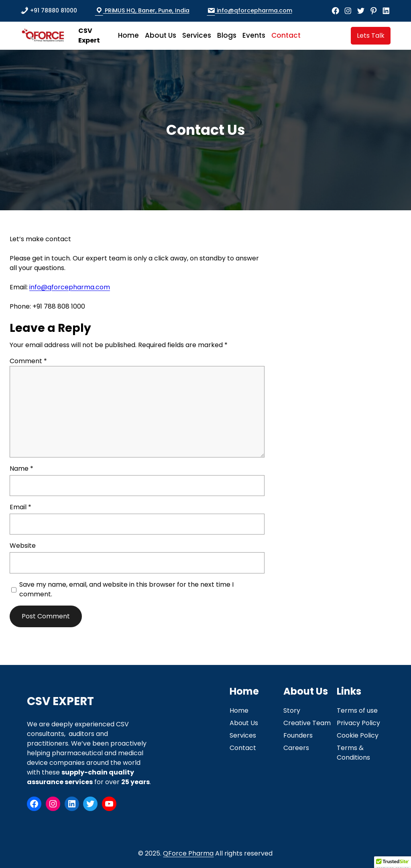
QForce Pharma (188, 853)
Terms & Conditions (353, 753)
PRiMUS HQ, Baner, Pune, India (142, 10)
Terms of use (357, 710)
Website (23, 546)
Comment (28, 361)
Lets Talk (371, 36)
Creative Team (307, 723)
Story (292, 710)
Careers (296, 748)
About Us (244, 723)
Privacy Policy (358, 723)
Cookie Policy (358, 735)
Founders (298, 735)
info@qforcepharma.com (250, 10)
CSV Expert (89, 36)
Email (20, 507)
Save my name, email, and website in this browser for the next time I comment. (126, 589)
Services (243, 735)
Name (21, 469)
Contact (243, 748)
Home (239, 710)
